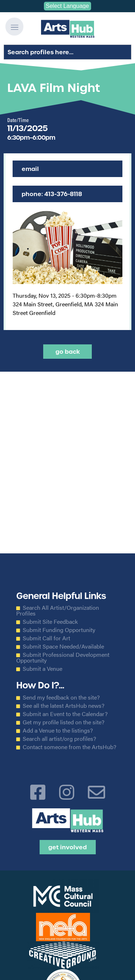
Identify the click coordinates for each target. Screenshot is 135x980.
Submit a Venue (42, 669)
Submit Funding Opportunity (59, 630)
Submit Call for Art (46, 638)
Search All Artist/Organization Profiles (58, 610)
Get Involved (67, 847)
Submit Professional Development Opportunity (63, 658)
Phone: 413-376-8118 (52, 194)
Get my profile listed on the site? (64, 722)
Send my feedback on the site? (61, 697)
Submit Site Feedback (50, 622)
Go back (68, 352)
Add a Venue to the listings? (58, 730)
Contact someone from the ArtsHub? (69, 747)
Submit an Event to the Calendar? (65, 714)
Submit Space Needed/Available (63, 646)
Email (30, 169)
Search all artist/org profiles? (59, 739)
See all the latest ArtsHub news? (64, 706)
